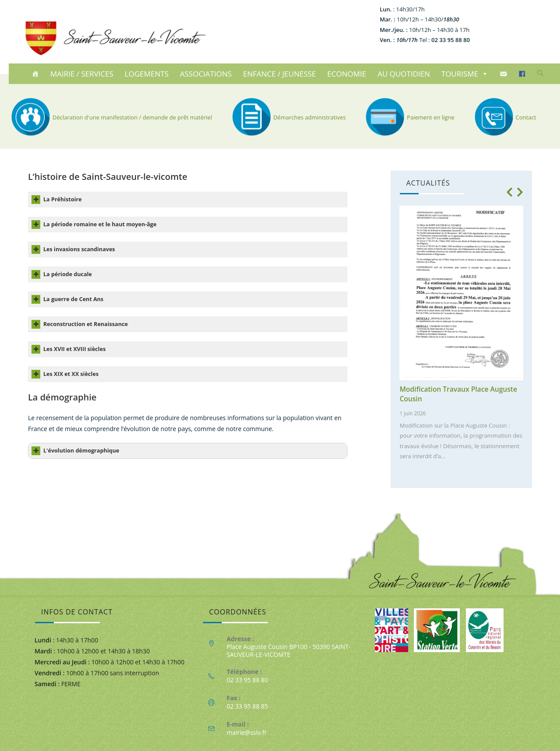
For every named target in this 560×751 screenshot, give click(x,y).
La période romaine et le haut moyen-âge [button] (94, 225)
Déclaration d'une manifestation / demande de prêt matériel (110, 117)
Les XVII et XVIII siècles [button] (68, 349)
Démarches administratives (288, 117)
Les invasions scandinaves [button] (73, 249)
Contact (504, 117)
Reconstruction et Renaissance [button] (80, 324)
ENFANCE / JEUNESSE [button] (280, 74)
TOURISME (465, 74)
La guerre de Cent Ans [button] (67, 299)
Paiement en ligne (409, 117)
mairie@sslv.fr (247, 732)
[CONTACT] (505, 74)
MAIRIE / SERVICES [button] (82, 74)
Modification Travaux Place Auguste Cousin (458, 394)
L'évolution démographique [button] (75, 451)
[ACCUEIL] (37, 74)
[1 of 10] (459, 336)
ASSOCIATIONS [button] (206, 74)
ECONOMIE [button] (347, 74)
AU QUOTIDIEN (404, 74)
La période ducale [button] (62, 274)
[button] (510, 192)
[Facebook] (523, 74)
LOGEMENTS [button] (147, 74)
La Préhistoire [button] (57, 200)
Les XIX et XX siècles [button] (65, 374)
